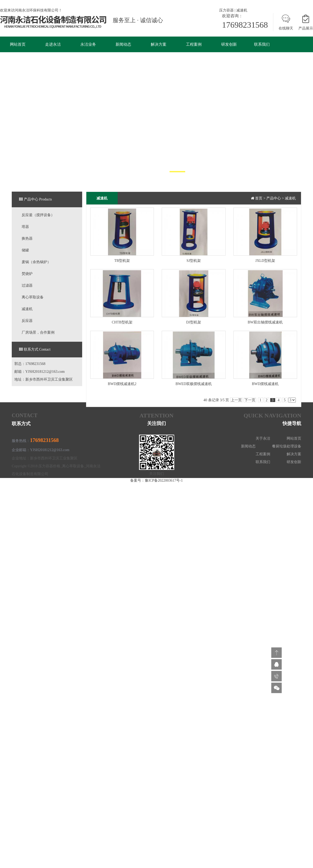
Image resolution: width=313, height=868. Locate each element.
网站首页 (18, 44)
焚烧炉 (27, 274)
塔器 (25, 227)
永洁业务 (88, 44)
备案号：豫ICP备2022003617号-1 (156, 480)
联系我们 (262, 44)
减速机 (242, 10)
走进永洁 (53, 44)
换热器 (27, 238)
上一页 (236, 400)
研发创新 (229, 44)
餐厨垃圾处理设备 (287, 446)
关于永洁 (263, 438)
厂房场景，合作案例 (38, 332)
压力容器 (226, 10)
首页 (259, 198)
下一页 (250, 400)
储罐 (25, 250)
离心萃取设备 (33, 297)
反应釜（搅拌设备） (38, 215)
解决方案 (159, 44)
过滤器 (27, 285)
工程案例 (194, 44)
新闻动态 (123, 44)
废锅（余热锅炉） (36, 262)
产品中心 (274, 198)
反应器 (27, 321)
